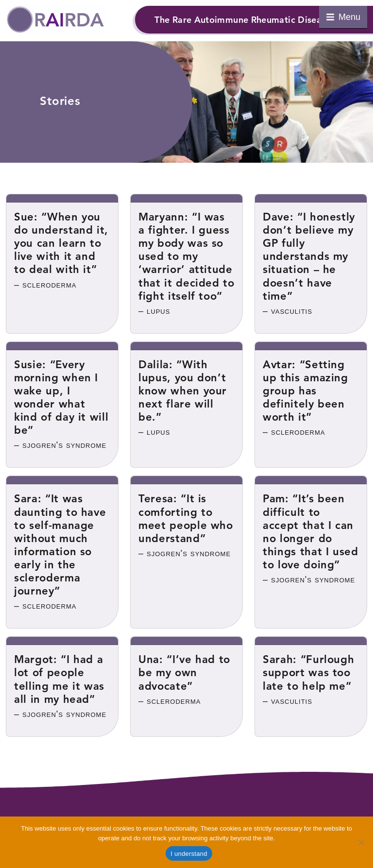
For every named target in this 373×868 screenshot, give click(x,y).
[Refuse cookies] (361, 842)
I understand (189, 854)
